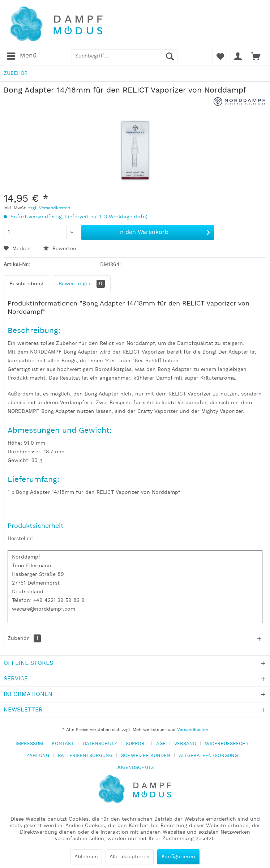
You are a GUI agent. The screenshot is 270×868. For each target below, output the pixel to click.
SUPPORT (137, 744)
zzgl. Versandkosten (49, 208)
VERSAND (185, 744)
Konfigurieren (178, 857)
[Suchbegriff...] (125, 56)
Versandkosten (193, 730)
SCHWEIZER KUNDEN (146, 756)
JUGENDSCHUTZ (135, 768)
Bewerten (60, 249)
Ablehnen (86, 857)
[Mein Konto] (238, 56)
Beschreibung (26, 284)
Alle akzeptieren (130, 857)
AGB (161, 744)
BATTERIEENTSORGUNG (85, 756)
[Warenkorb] (256, 56)
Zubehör (24, 638)
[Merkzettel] (220, 56)
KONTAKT (63, 744)
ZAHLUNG (38, 756)
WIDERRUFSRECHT (227, 744)
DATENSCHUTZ (100, 744)
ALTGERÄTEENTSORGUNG (208, 756)
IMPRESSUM (29, 744)
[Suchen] (170, 56)
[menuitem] (22, 56)
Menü (22, 55)
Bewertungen (82, 284)
